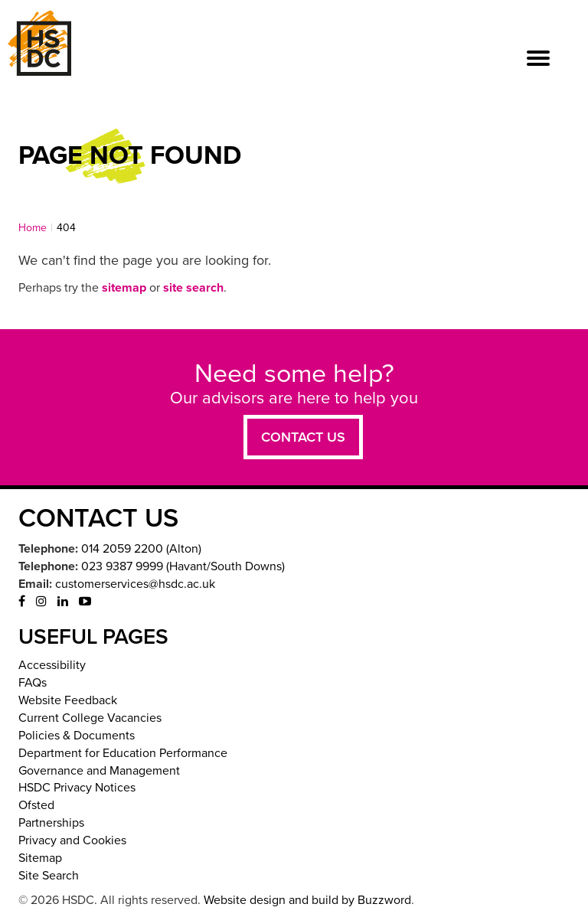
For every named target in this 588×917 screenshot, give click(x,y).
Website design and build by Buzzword (307, 900)
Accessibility (52, 665)
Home (33, 228)
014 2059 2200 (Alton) (141, 549)
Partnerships (51, 823)
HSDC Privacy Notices (77, 788)
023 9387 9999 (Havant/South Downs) (183, 566)
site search (193, 288)
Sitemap (40, 858)
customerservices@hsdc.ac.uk (135, 584)
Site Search (49, 876)
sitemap (124, 288)
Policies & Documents (77, 736)
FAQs (33, 683)
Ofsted (36, 805)
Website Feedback (68, 700)
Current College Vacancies (90, 718)
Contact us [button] (303, 437)
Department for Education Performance (123, 753)
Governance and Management (99, 771)
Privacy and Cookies (72, 840)
